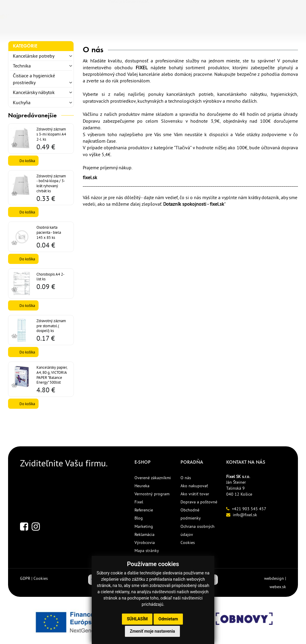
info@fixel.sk (245, 515)
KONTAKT (235, 29)
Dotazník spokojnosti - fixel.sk (194, 204)
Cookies (188, 542)
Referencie (144, 510)
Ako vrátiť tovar (195, 494)
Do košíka (27, 161)
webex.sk (278, 587)
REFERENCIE (199, 29)
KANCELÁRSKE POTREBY (39, 29)
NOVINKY (119, 29)
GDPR (25, 578)
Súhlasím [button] (137, 619)
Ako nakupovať (194, 486)
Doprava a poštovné (199, 502)
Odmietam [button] (168, 619)
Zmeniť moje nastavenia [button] (152, 631)
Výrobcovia (145, 542)
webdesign (274, 578)
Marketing (144, 526)
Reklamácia (144, 534)
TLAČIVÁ (88, 29)
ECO (145, 29)
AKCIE (167, 29)
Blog (139, 518)
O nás (186, 478)
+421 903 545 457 (249, 509)
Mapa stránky (147, 551)
